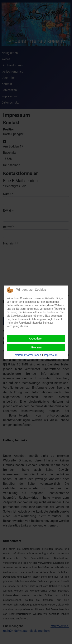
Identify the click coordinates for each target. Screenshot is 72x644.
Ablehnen (36, 347)
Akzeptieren (36, 339)
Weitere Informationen (28, 355)
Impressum (51, 355)
